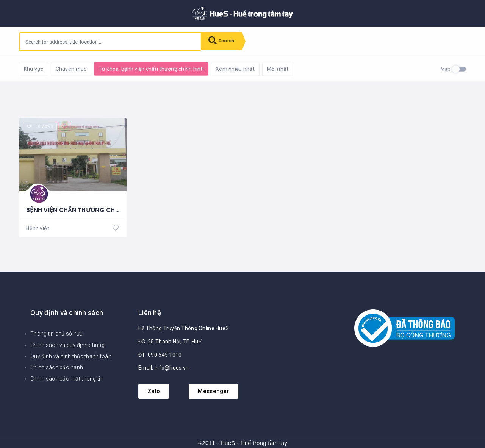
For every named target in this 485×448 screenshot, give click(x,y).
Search (224, 42)
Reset (86, 68)
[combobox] (110, 42)
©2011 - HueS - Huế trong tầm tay (242, 443)
